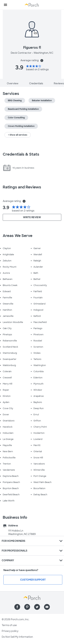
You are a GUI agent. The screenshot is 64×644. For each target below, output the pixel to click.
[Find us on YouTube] (47, 607)
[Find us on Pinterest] (27, 607)
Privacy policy (10, 631)
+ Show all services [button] (18, 135)
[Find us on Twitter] (37, 607)
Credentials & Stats (21, 154)
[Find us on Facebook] (17, 607)
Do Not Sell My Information (17, 637)
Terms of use (9, 625)
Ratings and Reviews (22, 187)
